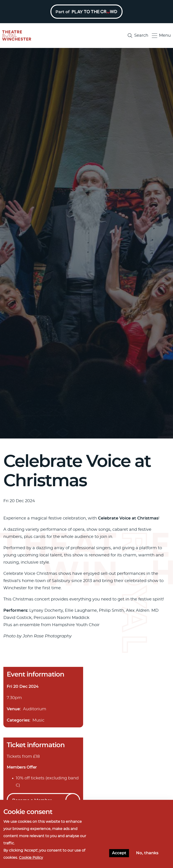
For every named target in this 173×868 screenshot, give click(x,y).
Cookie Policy (31, 858)
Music (38, 720)
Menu (161, 36)
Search (138, 36)
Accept (119, 853)
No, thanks (147, 853)
